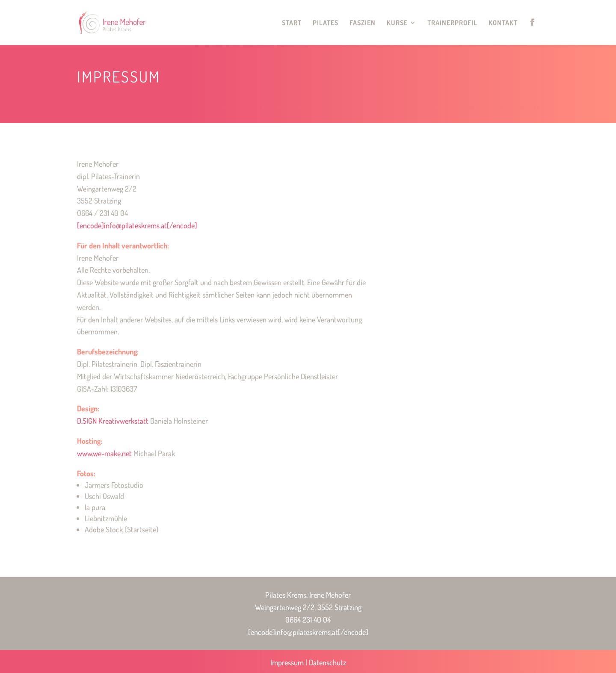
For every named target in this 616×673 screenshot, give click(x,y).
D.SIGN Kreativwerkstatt (113, 421)
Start (292, 23)
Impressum (287, 662)
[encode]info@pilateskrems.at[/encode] (137, 225)
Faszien (363, 23)
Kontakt (503, 23)
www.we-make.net (104, 453)
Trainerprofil (452, 23)
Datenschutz (327, 662)
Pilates (326, 23)
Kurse (397, 23)
